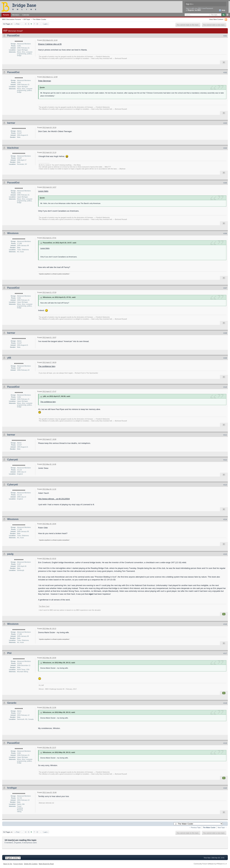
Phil (9, 653)
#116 (225, 624)
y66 (9, 358)
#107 (225, 288)
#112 (225, 460)
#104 (225, 148)
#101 (225, 36)
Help (222, 10)
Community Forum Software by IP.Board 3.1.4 (210, 864)
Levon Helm (43, 191)
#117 (225, 653)
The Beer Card (44, 606)
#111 (225, 435)
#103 (225, 123)
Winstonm (13, 233)
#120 (225, 788)
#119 (225, 743)
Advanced (227, 15)
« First (17, 24)
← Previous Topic (195, 828)
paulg (10, 554)
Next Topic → (222, 828)
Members (16, 15)
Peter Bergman (45, 81)
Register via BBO (194, 10)
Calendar (26, 15)
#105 (225, 183)
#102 (225, 72)
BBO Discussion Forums (12, 19)
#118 (225, 703)
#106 (225, 233)
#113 (225, 485)
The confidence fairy (47, 366)
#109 (225, 358)
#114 (225, 519)
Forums (6, 15)
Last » (46, 24)
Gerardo (12, 703)
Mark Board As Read (46, 864)
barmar (11, 123)
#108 (225, 333)
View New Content (216, 19)
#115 (225, 554)
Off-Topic (27, 19)
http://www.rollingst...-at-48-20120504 (54, 499)
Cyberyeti (13, 460)
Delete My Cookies (31, 864)
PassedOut (13, 36)
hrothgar (12, 788)
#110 (225, 387)
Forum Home (18, 864)
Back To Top (8, 864)
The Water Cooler (39, 19)
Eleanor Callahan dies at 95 (50, 44)
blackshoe (13, 148)
